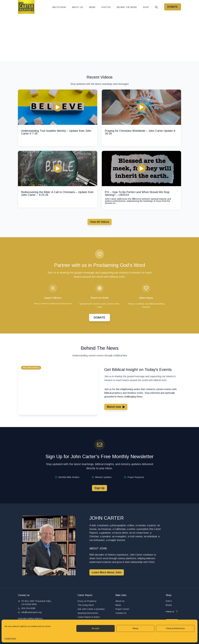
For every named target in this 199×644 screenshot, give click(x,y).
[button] (157, 7)
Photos (106, 7)
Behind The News (127, 7)
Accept (96, 628)
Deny (135, 628)
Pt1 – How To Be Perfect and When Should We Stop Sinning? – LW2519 (137, 194)
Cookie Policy (10, 638)
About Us (77, 7)
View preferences (175, 628)
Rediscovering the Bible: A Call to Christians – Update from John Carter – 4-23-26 (57, 194)
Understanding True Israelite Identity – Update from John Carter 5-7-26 (56, 132)
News (92, 7)
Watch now (59, 7)
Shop (146, 7)
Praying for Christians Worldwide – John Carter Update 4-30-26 (140, 132)
